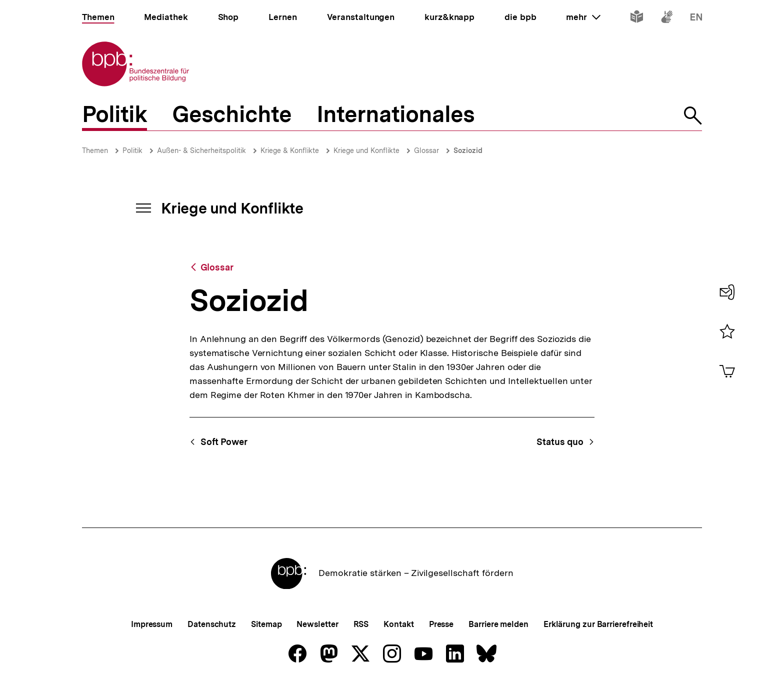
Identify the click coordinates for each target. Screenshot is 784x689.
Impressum (152, 624)
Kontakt (398, 624)
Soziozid (468, 150)
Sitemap (266, 624)
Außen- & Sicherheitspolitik (201, 150)
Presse (441, 624)
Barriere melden (498, 624)
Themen (95, 150)
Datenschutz (212, 624)
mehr (583, 17)
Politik (132, 150)
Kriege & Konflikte (290, 150)
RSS (361, 624)
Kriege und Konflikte (366, 150)
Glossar (426, 150)
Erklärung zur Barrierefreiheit (598, 624)
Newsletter (317, 624)
